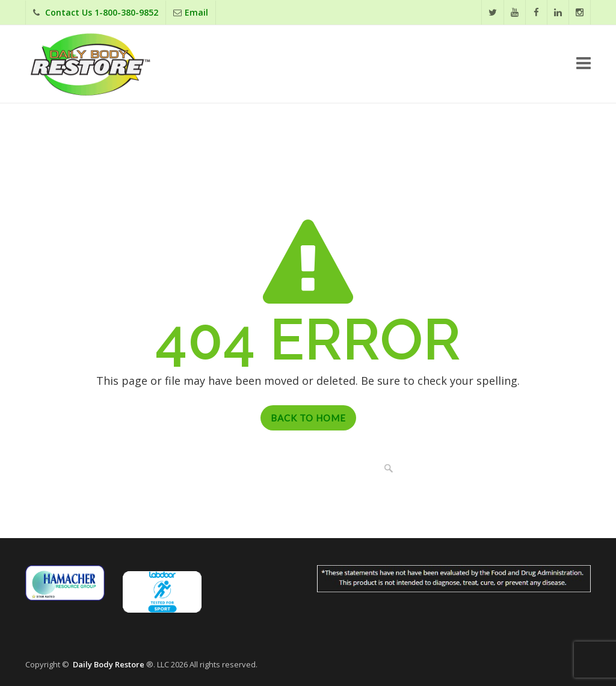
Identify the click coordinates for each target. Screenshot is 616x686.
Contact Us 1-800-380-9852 (102, 12)
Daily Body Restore (109, 664)
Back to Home (308, 418)
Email (196, 12)
